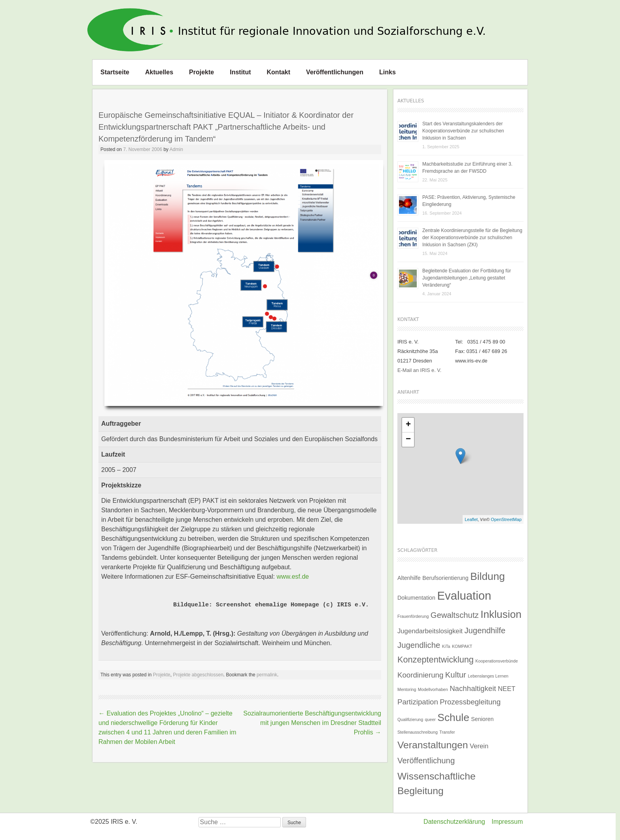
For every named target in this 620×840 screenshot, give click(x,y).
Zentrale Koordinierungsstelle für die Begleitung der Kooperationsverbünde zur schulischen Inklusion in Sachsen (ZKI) (472, 238)
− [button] (408, 440)
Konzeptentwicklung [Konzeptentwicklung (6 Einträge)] (436, 660)
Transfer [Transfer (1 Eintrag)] (447, 732)
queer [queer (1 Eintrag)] (430, 719)
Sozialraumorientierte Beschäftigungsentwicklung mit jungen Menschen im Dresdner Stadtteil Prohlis (312, 723)
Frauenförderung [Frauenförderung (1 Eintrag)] (413, 616)
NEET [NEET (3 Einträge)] (507, 689)
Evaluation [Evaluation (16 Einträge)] (464, 596)
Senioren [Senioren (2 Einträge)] (482, 719)
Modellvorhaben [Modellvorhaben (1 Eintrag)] (433, 689)
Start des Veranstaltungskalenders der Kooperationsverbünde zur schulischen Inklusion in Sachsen (463, 131)
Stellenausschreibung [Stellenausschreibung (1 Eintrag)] (418, 732)
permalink (267, 675)
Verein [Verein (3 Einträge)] (479, 746)
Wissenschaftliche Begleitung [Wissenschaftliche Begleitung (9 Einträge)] (437, 783)
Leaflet (471, 519)
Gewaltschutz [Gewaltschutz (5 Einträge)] (455, 615)
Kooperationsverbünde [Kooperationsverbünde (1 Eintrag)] (496, 661)
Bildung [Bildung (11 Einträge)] (488, 576)
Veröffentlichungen (335, 72)
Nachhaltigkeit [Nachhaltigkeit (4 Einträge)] (473, 688)
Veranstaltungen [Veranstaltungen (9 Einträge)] (433, 745)
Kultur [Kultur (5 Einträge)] (456, 675)
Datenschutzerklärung (454, 822)
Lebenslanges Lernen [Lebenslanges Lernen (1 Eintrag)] (488, 676)
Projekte (201, 72)
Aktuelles (159, 72)
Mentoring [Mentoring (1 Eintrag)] (407, 689)
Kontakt (279, 72)
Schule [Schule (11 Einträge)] (453, 717)
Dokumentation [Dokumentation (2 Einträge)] (416, 598)
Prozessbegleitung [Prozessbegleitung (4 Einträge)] (470, 702)
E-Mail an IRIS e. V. (419, 370)
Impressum (507, 822)
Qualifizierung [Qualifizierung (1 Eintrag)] (410, 719)
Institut (240, 72)
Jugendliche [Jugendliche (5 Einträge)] (419, 645)
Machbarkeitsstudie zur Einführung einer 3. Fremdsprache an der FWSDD (467, 168)
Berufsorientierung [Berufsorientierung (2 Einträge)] (445, 578)
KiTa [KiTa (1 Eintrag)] (446, 646)
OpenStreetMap (506, 519)
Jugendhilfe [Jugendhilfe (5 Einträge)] (485, 630)
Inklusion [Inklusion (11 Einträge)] (501, 614)
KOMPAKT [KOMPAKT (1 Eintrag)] (462, 646)
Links (387, 72)
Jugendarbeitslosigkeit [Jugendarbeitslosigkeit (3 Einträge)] (430, 631)
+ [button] (408, 425)
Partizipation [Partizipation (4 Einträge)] (418, 702)
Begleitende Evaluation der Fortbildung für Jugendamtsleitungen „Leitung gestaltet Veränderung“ (467, 278)
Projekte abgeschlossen (198, 675)
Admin (176, 149)
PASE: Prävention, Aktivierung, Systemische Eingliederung (469, 201)
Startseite (115, 72)
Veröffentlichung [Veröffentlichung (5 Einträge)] (426, 761)
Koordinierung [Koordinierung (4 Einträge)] (420, 675)
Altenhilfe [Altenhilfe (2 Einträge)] (409, 578)
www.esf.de (293, 577)
